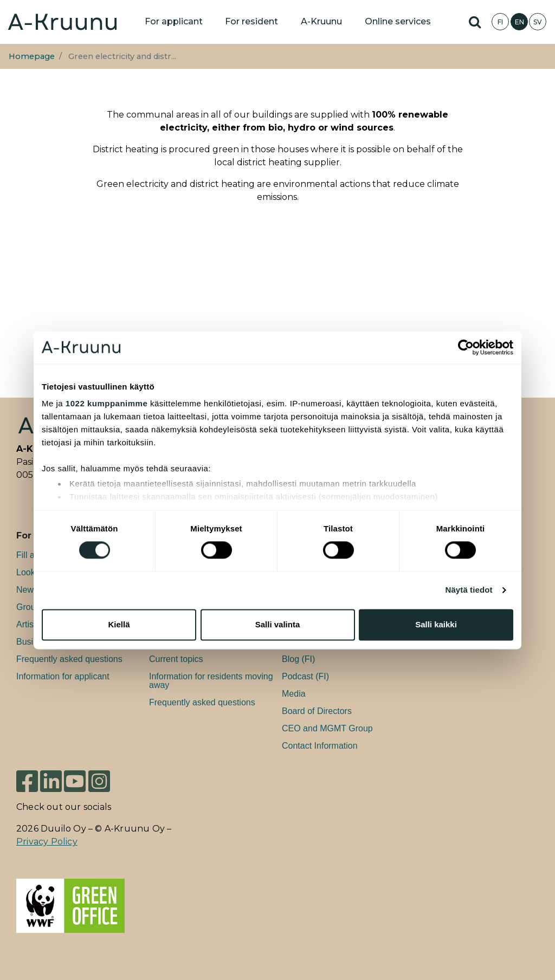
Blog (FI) (298, 659)
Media (294, 694)
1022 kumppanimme (107, 403)
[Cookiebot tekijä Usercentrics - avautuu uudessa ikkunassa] (466, 347)
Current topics (176, 659)
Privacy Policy (47, 842)
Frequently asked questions (69, 659)
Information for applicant (63, 676)
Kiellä (119, 624)
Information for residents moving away (211, 681)
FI (500, 22)
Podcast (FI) (305, 676)
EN (519, 22)
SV (538, 22)
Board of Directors (317, 711)
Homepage (32, 56)
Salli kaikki (436, 624)
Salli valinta (278, 624)
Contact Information (320, 746)
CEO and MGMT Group (327, 728)
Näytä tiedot (469, 590)
